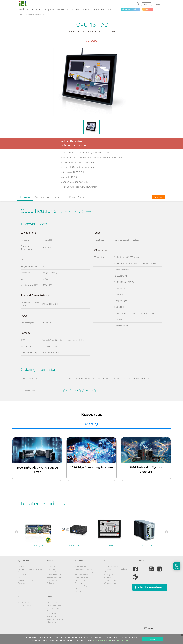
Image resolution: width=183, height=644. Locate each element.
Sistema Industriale (54, 575)
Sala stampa (51, 614)
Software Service (110, 580)
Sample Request (24, 602)
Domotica (79, 591)
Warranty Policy (110, 583)
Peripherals (51, 583)
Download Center (53, 608)
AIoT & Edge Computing (56, 566)
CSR (19, 577)
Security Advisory (110, 575)
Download (158, 197)
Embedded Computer (55, 572)
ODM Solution (80, 566)
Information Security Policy (28, 580)
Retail (77, 589)
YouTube (50, 611)
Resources (59, 197)
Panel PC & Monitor (44, 15)
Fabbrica (78, 583)
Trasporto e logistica (83, 586)
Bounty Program (110, 577)
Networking (51, 569)
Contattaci (22, 583)
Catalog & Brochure (54, 605)
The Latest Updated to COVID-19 (30, 569)
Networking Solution (83, 577)
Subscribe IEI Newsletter (56, 619)
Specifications (42, 197)
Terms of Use (122, 640)
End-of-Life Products (27, 15)
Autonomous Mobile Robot (85, 569)
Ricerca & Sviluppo (25, 572)
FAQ (106, 572)
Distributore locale (25, 605)
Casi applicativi (52, 602)
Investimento (23, 586)
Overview (25, 197)
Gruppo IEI (22, 575)
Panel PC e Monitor (54, 577)
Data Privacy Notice (102, 640)
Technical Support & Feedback (115, 569)
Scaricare (108, 586)
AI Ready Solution (82, 575)
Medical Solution (81, 580)
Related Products (78, 197)
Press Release (52, 616)
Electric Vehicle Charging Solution (88, 572)
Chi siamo (21, 566)
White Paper (51, 622)
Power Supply (52, 580)
